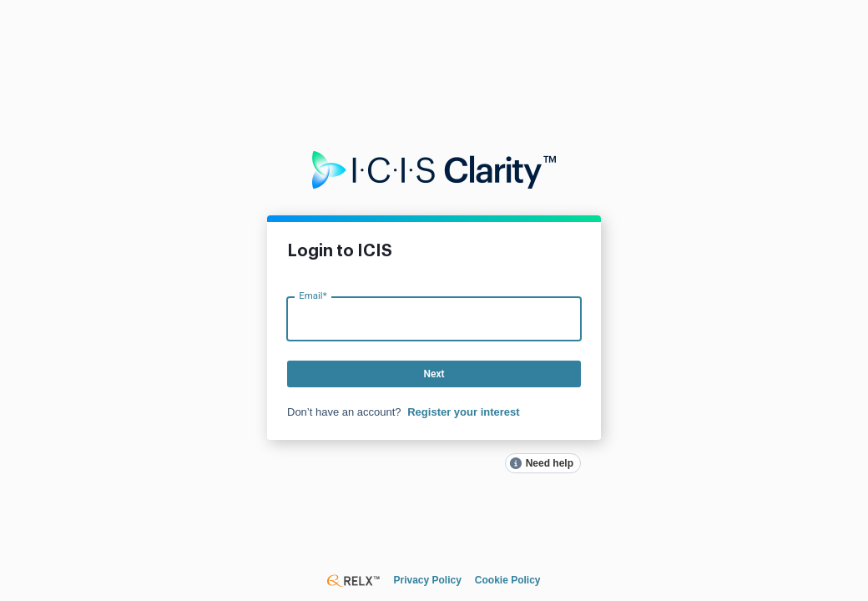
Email (313, 295)
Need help (550, 463)
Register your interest (463, 412)
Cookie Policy (508, 580)
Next (434, 374)
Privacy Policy (427, 580)
